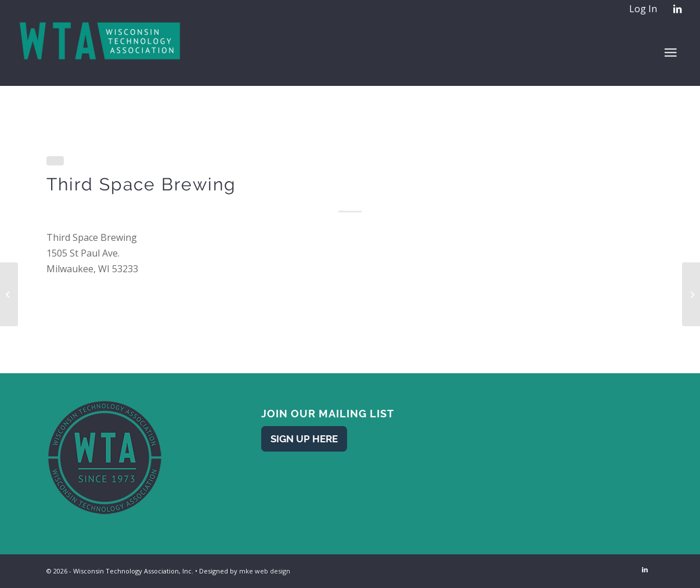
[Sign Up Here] (304, 439)
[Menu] (670, 52)
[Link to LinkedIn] (677, 9)
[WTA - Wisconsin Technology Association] (101, 52)
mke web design (265, 571)
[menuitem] (643, 9)
